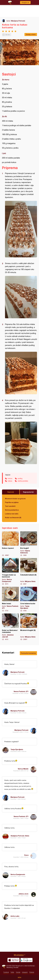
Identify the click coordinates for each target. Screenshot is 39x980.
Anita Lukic (15, 916)
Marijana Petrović (18, 21)
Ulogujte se (25, 2)
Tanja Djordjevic (17, 749)
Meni (19, 978)
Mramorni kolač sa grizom (15, 499)
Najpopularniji (28, 492)
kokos (10, 478)
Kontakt (16, 967)
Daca (26, 855)
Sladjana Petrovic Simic (20, 836)
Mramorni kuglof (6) (29, 627)
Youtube (18, 972)
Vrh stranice (19, 955)
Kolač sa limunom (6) (13, 517)
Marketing (10, 967)
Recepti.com (4, 966)
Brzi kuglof (29, 544)
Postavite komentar (28, 653)
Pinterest (32, 972)
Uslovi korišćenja (29, 966)
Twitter (12, 972)
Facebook (6, 972)
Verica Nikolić (23, 769)
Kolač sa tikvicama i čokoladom (10, 627)
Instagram (25, 972)
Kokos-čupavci (10, 544)
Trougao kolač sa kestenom (10, 572)
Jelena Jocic (23, 894)
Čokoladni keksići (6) (29, 572)
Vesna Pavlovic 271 (21, 691)
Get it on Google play (26, 960)
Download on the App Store (14, 960)
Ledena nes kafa (12, 514)
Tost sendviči (10, 506)
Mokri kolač (10, 599)
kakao (10, 481)
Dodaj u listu (31, 34)
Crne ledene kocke (29, 599)
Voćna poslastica (12, 510)
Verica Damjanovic (18, 874)
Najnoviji (11, 492)
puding (20, 478)
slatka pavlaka (23, 481)
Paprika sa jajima (12, 502)
